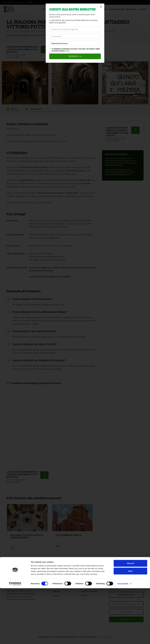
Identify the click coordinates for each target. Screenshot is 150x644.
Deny (130, 627)
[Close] (101, 7)
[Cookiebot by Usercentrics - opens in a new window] (15, 639)
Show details (123, 639)
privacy (67, 51)
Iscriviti (75, 56)
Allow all (130, 619)
